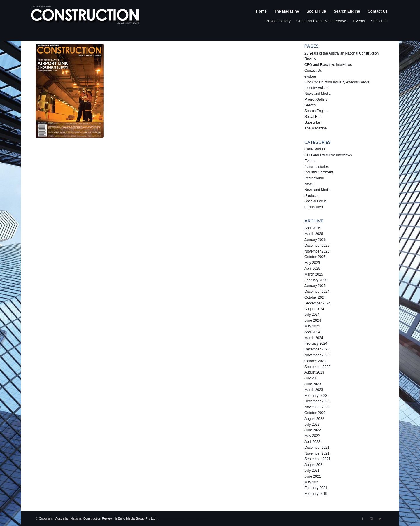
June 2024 (313, 320)
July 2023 (312, 378)
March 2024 (314, 338)
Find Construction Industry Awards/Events (337, 82)
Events (359, 21)
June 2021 (313, 476)
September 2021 (317, 459)
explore (310, 76)
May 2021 (312, 482)
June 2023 (313, 384)
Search (310, 105)
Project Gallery (278, 21)
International (314, 178)
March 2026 (314, 234)
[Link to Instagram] (371, 519)
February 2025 (316, 280)
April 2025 (312, 269)
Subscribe (379, 21)
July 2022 (312, 425)
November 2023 (317, 355)
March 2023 (314, 390)
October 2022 (315, 413)
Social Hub (313, 117)
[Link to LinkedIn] (380, 519)
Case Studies (315, 149)
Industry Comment (319, 172)
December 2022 (317, 401)
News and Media (317, 94)
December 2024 (317, 292)
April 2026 (312, 228)
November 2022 (317, 407)
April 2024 (312, 332)
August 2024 (314, 309)
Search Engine (316, 111)
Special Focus (315, 201)
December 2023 (317, 349)
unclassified (314, 207)
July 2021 (312, 471)
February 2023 (316, 396)
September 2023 (317, 367)
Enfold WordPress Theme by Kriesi (183, 518)
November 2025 (317, 251)
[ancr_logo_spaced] (86, 17)
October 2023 (315, 361)
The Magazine (316, 128)
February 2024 (316, 343)
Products (311, 196)
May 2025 (312, 263)
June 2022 (313, 430)
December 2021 (317, 448)
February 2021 (316, 488)
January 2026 (315, 240)
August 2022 (314, 419)
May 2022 (312, 436)
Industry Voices (316, 88)
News (309, 184)
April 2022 (312, 442)
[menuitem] (261, 17)
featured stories (317, 167)
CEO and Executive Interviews (322, 21)
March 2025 (314, 274)
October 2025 (315, 257)
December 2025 (317, 246)
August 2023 (314, 372)
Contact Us (313, 71)
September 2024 (317, 303)
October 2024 (315, 297)
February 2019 (316, 494)
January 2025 (315, 286)
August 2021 (314, 465)
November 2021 (317, 453)
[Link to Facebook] (363, 519)
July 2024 (312, 315)
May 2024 (312, 326)
